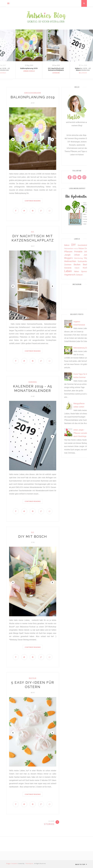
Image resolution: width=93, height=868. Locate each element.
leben (68, 271)
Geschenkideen (84, 245)
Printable (78, 252)
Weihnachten (70, 261)
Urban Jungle (29, 71)
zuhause (56, 73)
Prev (13, 140)
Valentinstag (78, 258)
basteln (33, 678)
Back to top (81, 864)
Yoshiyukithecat (84, 261)
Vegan (87, 258)
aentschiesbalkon (33, 93)
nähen (77, 272)
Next (52, 140)
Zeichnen (68, 265)
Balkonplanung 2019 (29, 68)
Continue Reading (33, 201)
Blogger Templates (12, 863)
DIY (33, 232)
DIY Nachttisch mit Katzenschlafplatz (56, 69)
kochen (86, 268)
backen (77, 264)
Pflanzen (68, 252)
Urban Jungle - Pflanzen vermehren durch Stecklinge (81, 433)
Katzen (81, 248)
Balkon (67, 245)
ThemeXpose (29, 863)
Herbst (76, 249)
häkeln (77, 268)
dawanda (33, 382)
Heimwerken (69, 249)
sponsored (85, 272)
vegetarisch (70, 275)
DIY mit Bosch (33, 536)
